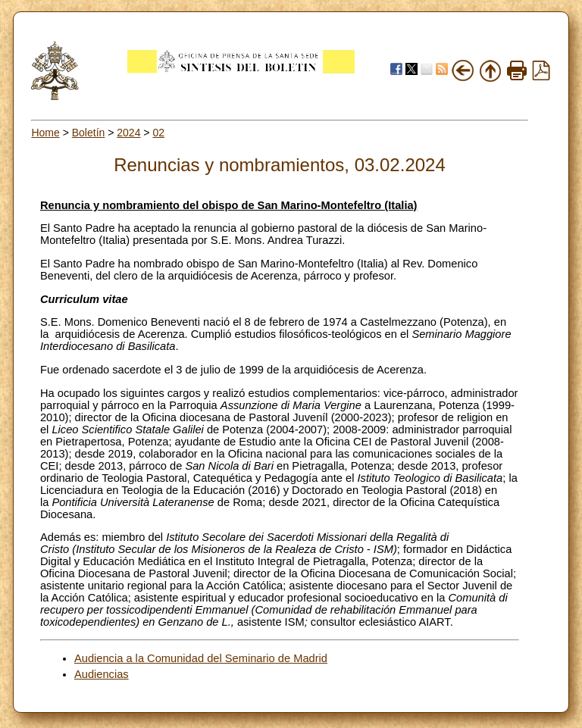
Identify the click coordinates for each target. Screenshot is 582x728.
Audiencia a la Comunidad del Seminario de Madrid (201, 658)
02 (158, 133)
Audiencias (102, 674)
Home (45, 133)
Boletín (89, 133)
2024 (128, 133)
